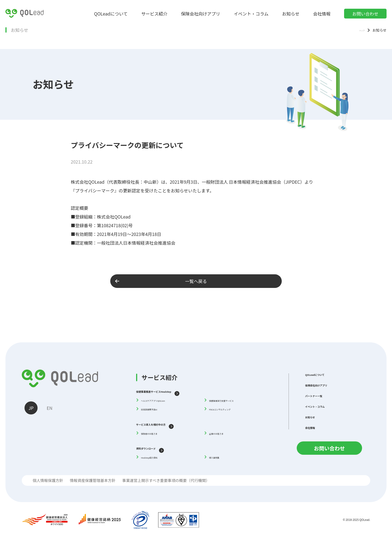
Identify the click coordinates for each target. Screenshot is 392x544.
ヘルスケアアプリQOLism (165, 400)
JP (32, 409)
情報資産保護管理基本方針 (93, 486)
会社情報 (322, 14)
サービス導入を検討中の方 (166, 425)
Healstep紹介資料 (157, 461)
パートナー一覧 (322, 402)
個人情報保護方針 (48, 486)
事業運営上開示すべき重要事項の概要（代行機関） (166, 486)
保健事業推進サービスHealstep (171, 391)
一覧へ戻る (181, 281)
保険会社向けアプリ (201, 14)
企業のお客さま (223, 435)
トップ (359, 30)
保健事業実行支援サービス (234, 400)
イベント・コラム (251, 14)
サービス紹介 (154, 14)
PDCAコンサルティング (231, 410)
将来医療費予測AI (157, 410)
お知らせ (291, 14)
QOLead (364, 526)
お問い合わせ (365, 14)
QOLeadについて (111, 14)
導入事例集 (219, 461)
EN (52, 409)
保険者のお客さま (157, 435)
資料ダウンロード (156, 451)
